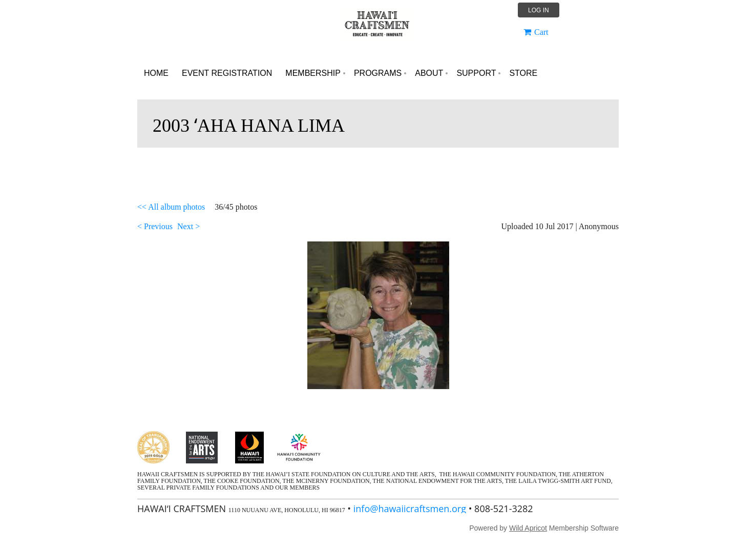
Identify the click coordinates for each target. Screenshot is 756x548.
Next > (188, 226)
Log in (539, 10)
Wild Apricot (528, 528)
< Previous (155, 226)
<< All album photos (171, 207)
